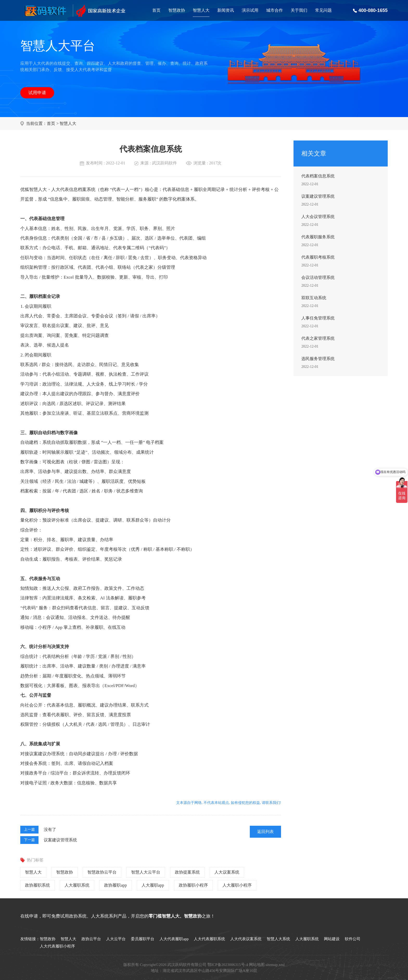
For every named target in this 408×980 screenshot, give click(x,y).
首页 (156, 10)
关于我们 (299, 10)
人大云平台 (116, 939)
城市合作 (275, 10)
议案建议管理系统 (60, 840)
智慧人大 (201, 10)
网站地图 (257, 965)
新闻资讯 (226, 10)
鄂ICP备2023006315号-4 (228, 965)
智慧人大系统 (278, 939)
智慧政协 (177, 10)
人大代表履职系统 (209, 939)
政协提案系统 (187, 872)
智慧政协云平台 (102, 872)
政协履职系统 (37, 885)
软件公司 (353, 939)
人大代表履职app (174, 939)
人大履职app (153, 885)
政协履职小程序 (193, 885)
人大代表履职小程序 (57, 946)
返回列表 (265, 832)
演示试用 (250, 10)
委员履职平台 (143, 939)
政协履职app (115, 885)
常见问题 (323, 10)
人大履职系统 (77, 885)
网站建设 (332, 939)
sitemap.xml (275, 965)
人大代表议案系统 (246, 939)
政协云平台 (91, 939)
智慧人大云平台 (146, 872)
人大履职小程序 (237, 885)
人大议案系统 (227, 872)
